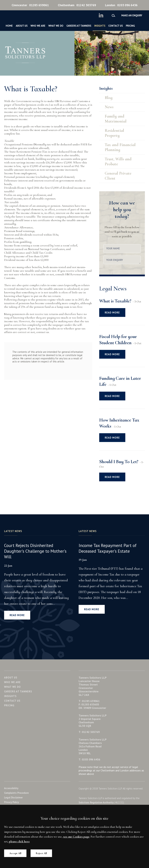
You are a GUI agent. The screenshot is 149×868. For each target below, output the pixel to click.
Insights (100, 26)
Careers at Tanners (79, 26)
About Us (22, 26)
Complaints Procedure (16, 793)
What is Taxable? (115, 301)
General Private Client (118, 176)
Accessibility (11, 788)
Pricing (130, 26)
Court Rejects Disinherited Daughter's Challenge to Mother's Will (35, 551)
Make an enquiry (132, 15)
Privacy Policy (12, 802)
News (109, 107)
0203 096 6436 (121, 5)
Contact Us (116, 26)
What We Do (56, 26)
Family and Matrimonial (116, 119)
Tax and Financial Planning (120, 147)
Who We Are (38, 26)
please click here (19, 841)
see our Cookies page (76, 837)
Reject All (41, 853)
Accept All (15, 853)
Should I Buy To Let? (119, 462)
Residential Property (114, 133)
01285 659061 (30, 5)
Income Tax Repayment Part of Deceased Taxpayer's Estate (108, 548)
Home (9, 26)
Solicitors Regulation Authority (96, 802)
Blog (109, 98)
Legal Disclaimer (13, 797)
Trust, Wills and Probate (118, 162)
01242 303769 (77, 5)
